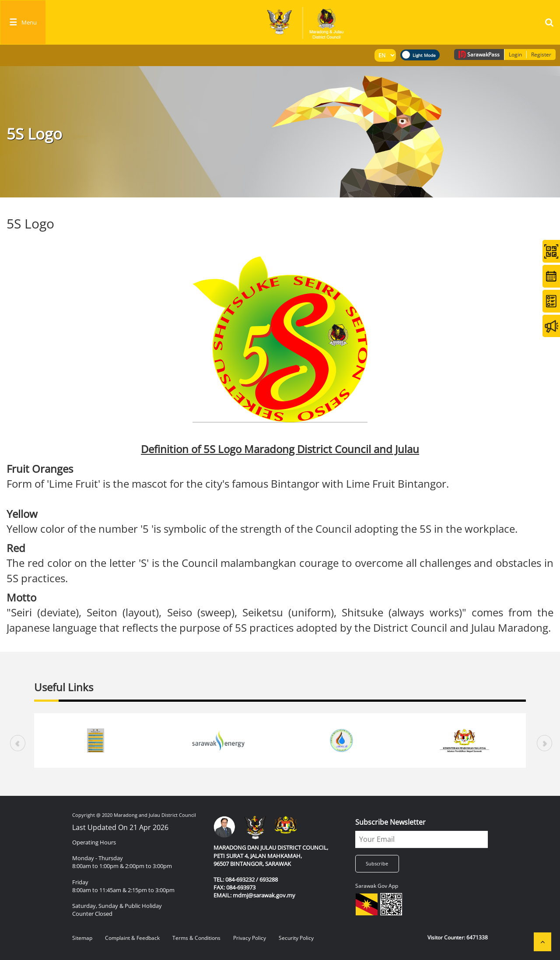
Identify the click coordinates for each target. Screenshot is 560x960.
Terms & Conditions (196, 938)
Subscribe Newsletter (390, 822)
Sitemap (82, 938)
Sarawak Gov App (377, 886)
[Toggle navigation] (23, 22)
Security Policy (296, 938)
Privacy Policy (250, 938)
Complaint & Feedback (132, 938)
